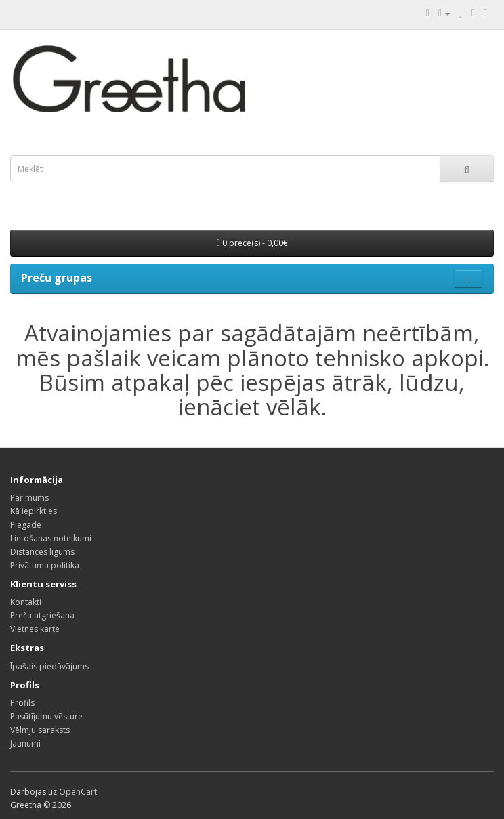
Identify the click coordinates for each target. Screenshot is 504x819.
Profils (22, 703)
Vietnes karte (35, 629)
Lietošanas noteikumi (51, 538)
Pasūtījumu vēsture (46, 716)
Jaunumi (25, 743)
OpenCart (78, 792)
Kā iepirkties (34, 511)
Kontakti (26, 602)
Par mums (29, 498)
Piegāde (26, 525)
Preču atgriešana (42, 615)
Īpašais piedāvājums (49, 666)
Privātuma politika (45, 565)
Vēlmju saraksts (40, 730)
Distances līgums (42, 552)
